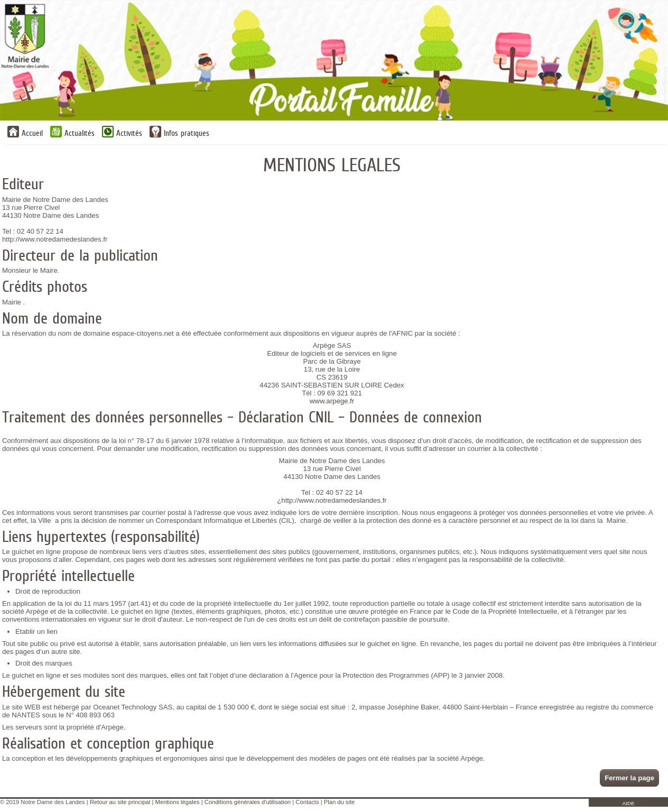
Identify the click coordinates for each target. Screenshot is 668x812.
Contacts (307, 802)
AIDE (628, 803)
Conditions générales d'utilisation (248, 802)
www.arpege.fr (332, 401)
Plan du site (339, 802)
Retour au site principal (120, 802)
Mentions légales (178, 802)
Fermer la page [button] (629, 778)
